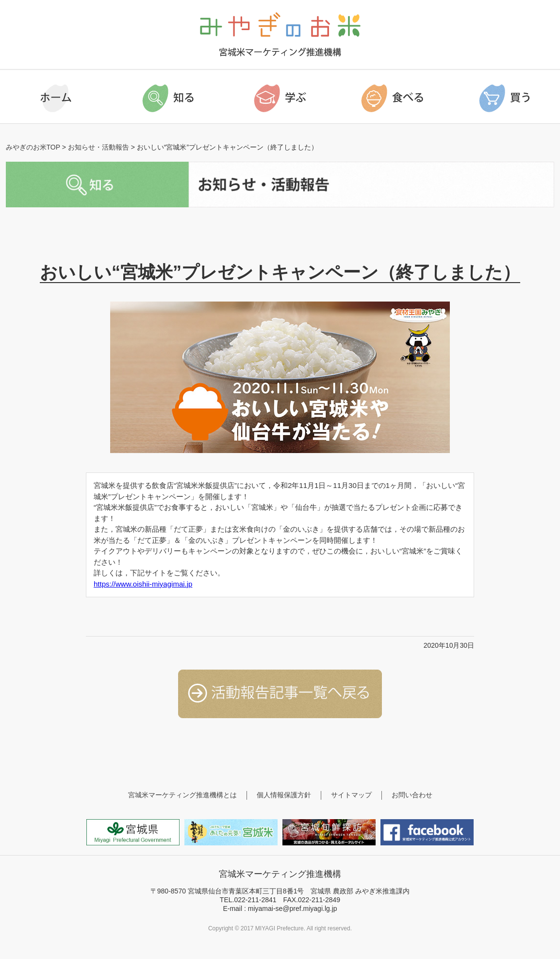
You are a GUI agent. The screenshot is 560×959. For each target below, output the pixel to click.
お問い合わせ (412, 795)
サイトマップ (351, 795)
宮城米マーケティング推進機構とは (182, 795)
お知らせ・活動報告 (99, 147)
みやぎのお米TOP (33, 147)
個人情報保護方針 (284, 795)
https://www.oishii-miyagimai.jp (143, 584)
